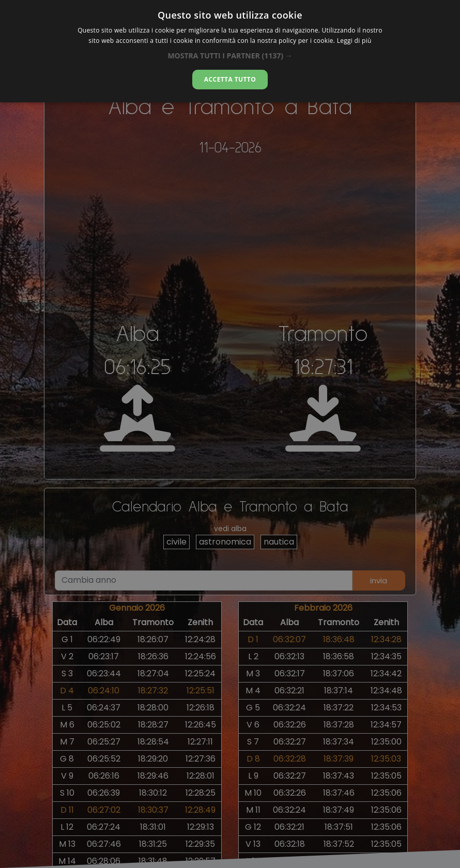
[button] (230, 56)
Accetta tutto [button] (230, 79)
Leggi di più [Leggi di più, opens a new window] (354, 41)
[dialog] (230, 51)
